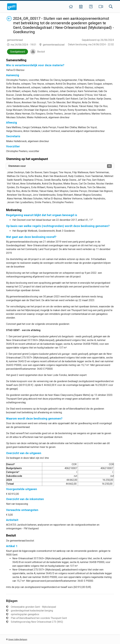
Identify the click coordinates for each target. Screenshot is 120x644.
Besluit (41, 52)
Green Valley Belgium (18, 639)
